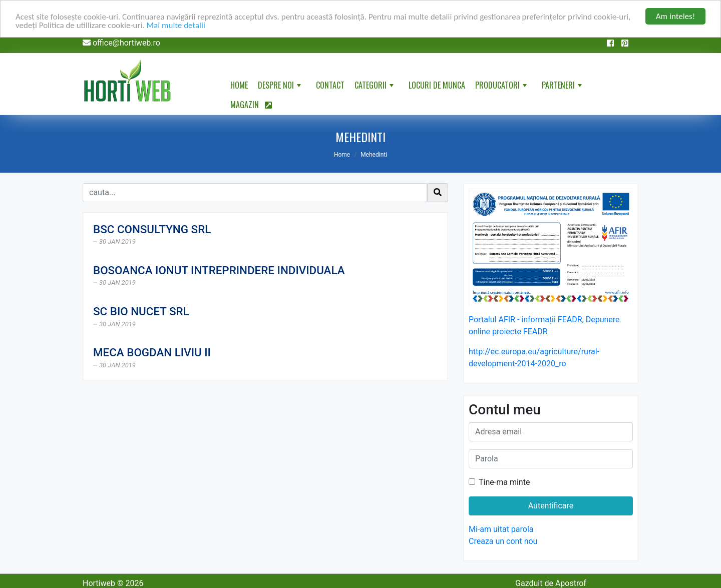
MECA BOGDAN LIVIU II (152, 352)
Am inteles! (675, 16)
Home (239, 85)
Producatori (502, 87)
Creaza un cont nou (503, 541)
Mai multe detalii (176, 25)
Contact (330, 85)
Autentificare (551, 506)
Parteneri (563, 87)
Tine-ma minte (504, 482)
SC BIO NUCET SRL (141, 311)
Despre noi (280, 87)
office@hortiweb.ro (126, 43)
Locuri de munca (437, 85)
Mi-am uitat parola (501, 529)
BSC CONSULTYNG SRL (152, 229)
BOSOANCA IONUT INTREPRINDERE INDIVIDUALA (219, 270)
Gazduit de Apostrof (551, 583)
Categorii (375, 87)
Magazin (251, 105)
